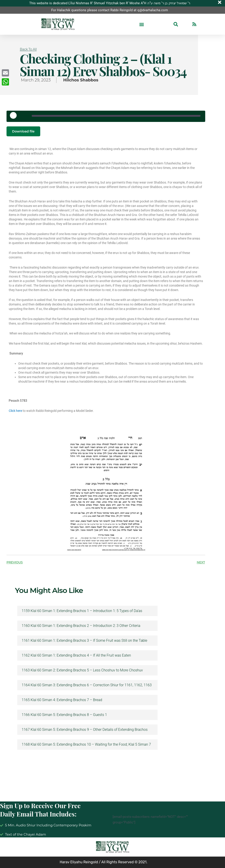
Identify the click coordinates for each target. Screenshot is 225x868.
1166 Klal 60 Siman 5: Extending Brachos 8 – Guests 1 (64, 715)
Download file (23, 131)
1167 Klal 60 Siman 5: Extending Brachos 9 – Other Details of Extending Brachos (85, 730)
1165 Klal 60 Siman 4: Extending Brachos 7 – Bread (62, 700)
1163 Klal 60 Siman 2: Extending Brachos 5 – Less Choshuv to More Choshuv (82, 671)
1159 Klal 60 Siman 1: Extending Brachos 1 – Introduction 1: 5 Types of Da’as (82, 611)
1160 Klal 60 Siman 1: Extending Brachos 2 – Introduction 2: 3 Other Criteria (81, 626)
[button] (141, 24)
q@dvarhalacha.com (153, 10)
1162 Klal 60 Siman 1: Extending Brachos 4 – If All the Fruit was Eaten (76, 656)
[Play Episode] (15, 117)
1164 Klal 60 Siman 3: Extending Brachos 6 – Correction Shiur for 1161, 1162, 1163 (87, 685)
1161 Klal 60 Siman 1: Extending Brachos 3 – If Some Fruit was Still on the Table (85, 641)
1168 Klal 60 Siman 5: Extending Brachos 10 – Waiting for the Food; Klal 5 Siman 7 (86, 745)
